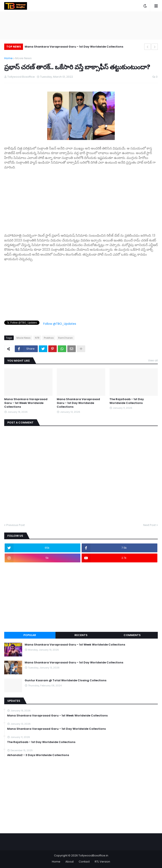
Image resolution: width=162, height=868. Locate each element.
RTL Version (102, 862)
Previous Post (16, 525)
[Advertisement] (81, 199)
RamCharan (65, 338)
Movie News (23, 58)
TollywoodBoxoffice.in (93, 855)
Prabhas (49, 338)
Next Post (149, 525)
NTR (37, 338)
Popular (30, 635)
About (70, 862)
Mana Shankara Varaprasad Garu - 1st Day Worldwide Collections (74, 47)
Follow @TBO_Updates (60, 324)
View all (153, 360)
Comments (132, 635)
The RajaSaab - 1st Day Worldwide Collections (127, 401)
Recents (81, 635)
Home (8, 58)
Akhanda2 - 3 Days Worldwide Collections (38, 755)
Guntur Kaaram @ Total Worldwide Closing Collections (65, 680)
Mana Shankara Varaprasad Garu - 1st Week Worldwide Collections (26, 403)
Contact (84, 862)
